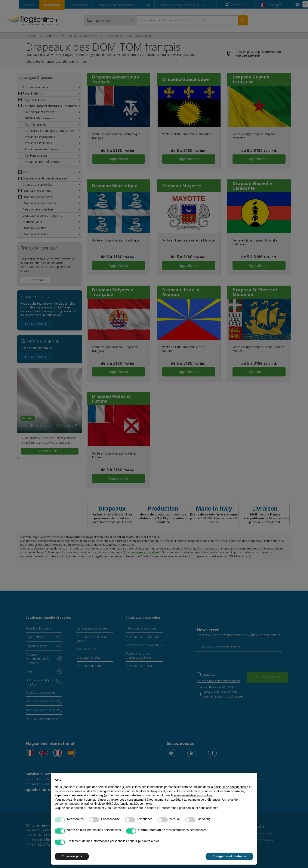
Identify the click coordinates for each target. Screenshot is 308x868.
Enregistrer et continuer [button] (229, 856)
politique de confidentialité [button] (231, 787)
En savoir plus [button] (72, 856)
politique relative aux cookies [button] (193, 795)
